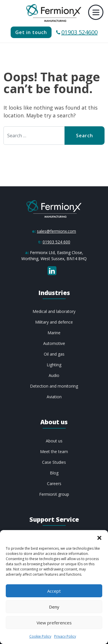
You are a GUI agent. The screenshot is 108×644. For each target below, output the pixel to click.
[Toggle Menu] (96, 12)
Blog (54, 473)
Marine (54, 333)
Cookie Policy (40, 636)
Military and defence (54, 322)
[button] (99, 537)
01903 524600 (77, 32)
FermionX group (54, 494)
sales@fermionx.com (56, 231)
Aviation (54, 397)
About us (54, 441)
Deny (54, 607)
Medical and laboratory (54, 311)
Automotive (54, 343)
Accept (54, 591)
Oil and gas (54, 354)
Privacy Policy (65, 636)
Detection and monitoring (54, 386)
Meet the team (54, 451)
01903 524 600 (56, 242)
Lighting (54, 365)
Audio (54, 375)
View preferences (54, 623)
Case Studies (54, 462)
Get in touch (31, 32)
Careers (54, 484)
